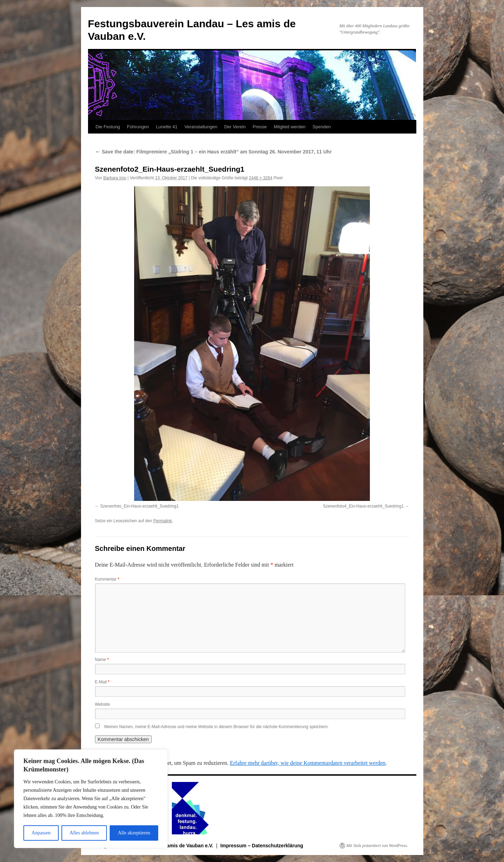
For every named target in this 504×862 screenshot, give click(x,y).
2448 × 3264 (261, 178)
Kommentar (107, 579)
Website (103, 704)
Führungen (138, 127)
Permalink (163, 521)
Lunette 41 (166, 127)
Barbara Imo (115, 178)
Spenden (322, 127)
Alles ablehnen (84, 833)
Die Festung (108, 127)
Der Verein (235, 127)
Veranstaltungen (201, 127)
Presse (260, 127)
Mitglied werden (290, 127)
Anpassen (41, 833)
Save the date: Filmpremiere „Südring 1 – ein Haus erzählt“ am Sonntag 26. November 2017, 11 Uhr (213, 152)
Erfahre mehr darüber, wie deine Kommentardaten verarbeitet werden (308, 763)
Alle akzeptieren (134, 833)
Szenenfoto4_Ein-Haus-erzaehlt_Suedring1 (364, 506)
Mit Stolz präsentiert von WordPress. (377, 846)
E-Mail (102, 682)
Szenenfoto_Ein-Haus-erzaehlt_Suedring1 (140, 506)
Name (102, 660)
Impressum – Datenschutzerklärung (262, 846)
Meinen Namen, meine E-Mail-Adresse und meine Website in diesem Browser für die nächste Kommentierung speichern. (217, 727)
